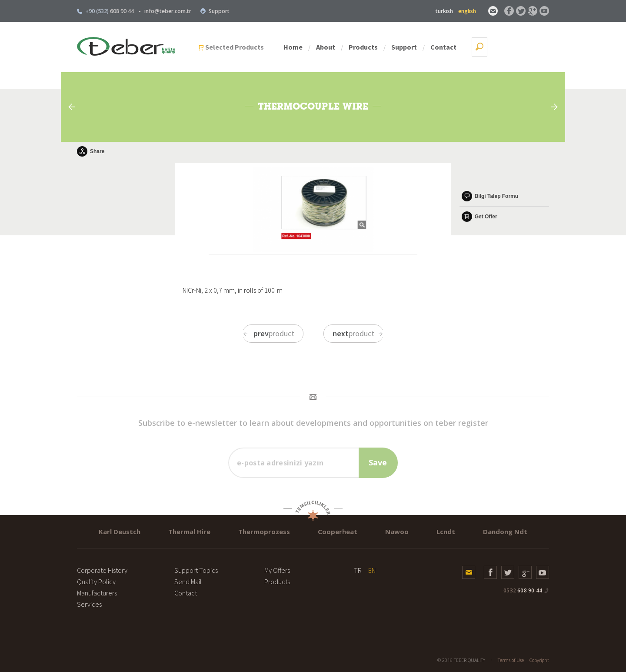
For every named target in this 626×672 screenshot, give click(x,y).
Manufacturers (97, 593)
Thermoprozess (264, 532)
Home (355, 47)
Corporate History (102, 570)
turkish (444, 11)
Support (215, 11)
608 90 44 (523, 590)
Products (425, 47)
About (387, 47)
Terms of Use (511, 660)
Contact (505, 47)
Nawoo (397, 532)
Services (89, 604)
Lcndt (446, 532)
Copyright (539, 660)
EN (372, 570)
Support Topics (196, 570)
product (268, 333)
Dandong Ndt (505, 532)
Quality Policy (96, 582)
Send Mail (188, 582)
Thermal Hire (189, 532)
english (467, 11)
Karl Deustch (120, 532)
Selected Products (296, 47)
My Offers (277, 570)
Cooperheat (338, 532)
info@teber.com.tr (168, 11)
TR (358, 570)
